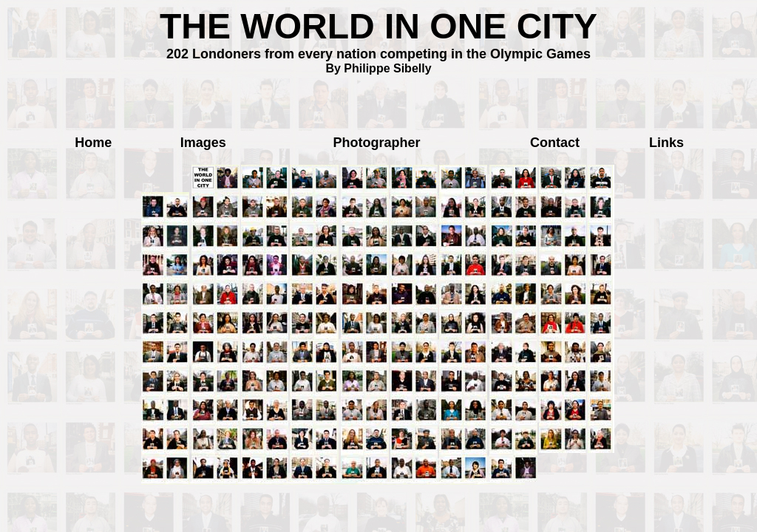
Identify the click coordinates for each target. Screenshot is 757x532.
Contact (555, 143)
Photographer (377, 143)
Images (203, 143)
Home (93, 143)
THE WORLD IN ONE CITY (378, 26)
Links (666, 143)
